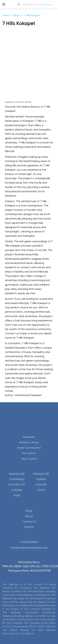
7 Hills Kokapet (32, 15)
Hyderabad (17, 479)
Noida (41, 490)
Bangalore (17, 474)
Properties (29, 437)
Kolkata (41, 485)
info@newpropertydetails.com (29, 548)
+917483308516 (29, 542)
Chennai (17, 490)
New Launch (29, 459)
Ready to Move (29, 442)
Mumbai (41, 479)
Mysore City (17, 485)
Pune (17, 495)
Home (6, 15)
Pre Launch (29, 453)
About (29, 516)
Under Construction (29, 448)
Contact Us (29, 522)
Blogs (17, 15)
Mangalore (41, 474)
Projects (29, 527)
